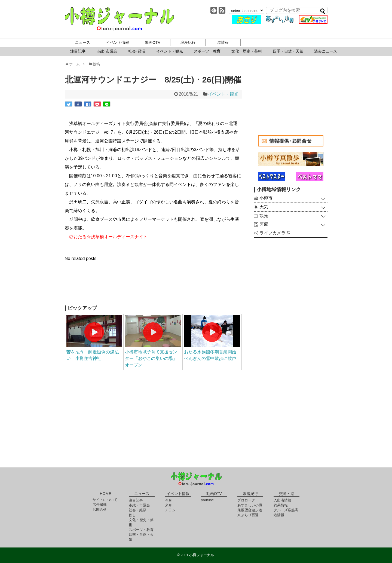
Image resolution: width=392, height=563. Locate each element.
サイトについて (105, 500)
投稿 (94, 64)
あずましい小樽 (250, 505)
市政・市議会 (139, 505)
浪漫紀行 (188, 42)
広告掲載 (100, 505)
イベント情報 (118, 42)
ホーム (74, 64)
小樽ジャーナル (119, 19)
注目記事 (78, 51)
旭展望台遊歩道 (250, 510)
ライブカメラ (275, 233)
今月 (169, 500)
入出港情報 (282, 500)
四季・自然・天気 (288, 51)
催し (132, 515)
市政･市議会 (107, 51)
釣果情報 (281, 505)
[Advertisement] (153, 286)
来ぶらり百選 (248, 515)
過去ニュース (326, 51)
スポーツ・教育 (207, 51)
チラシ (170, 510)
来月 (169, 505)
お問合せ (100, 510)
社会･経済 (137, 51)
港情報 (223, 42)
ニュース (82, 42)
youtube (207, 500)
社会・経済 (138, 510)
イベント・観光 (170, 51)
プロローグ (246, 500)
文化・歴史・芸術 (247, 51)
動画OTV (153, 42)
